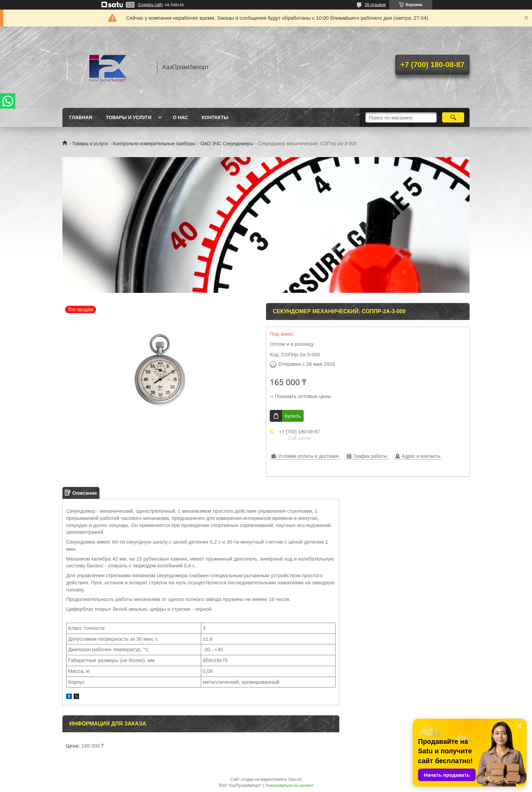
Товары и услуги (129, 117)
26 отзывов (375, 5)
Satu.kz (295, 779)
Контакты (215, 117)
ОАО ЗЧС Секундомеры (227, 144)
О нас (180, 117)
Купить (293, 416)
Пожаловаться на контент (289, 786)
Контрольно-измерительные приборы (154, 144)
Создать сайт (151, 5)
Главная (81, 117)
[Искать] (453, 117)
